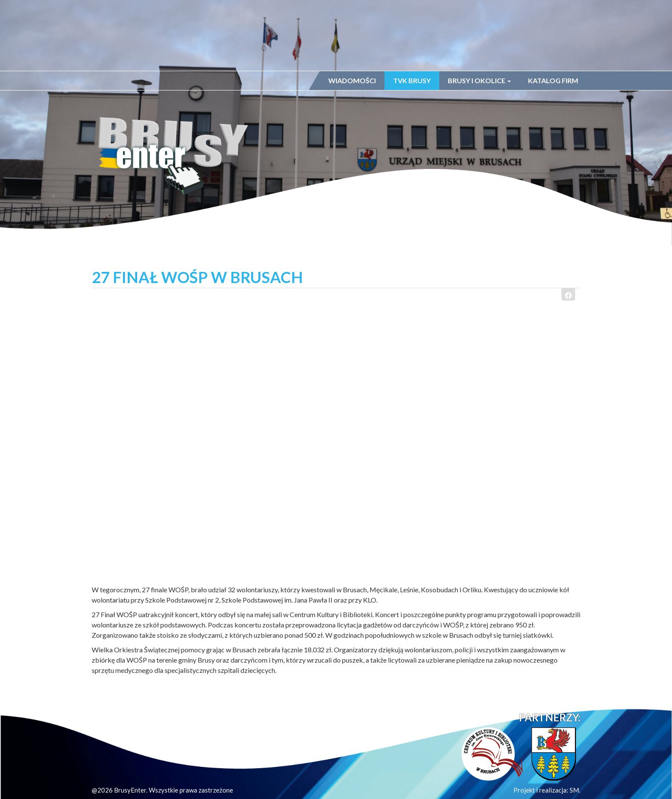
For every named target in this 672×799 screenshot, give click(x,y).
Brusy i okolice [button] (479, 80)
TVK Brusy (412, 80)
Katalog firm (553, 80)
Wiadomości (352, 80)
